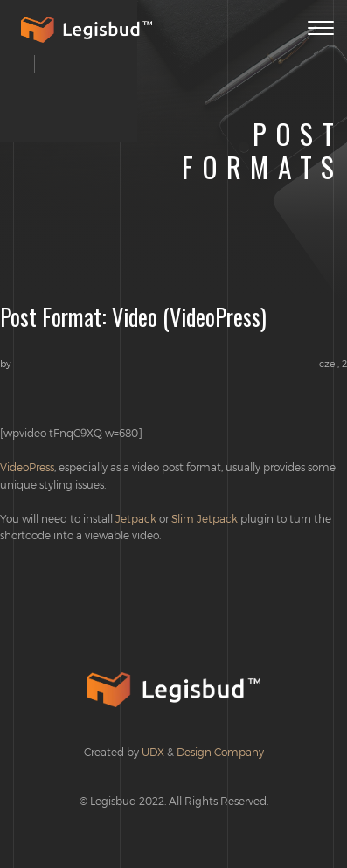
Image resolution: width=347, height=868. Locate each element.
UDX (153, 752)
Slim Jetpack (205, 518)
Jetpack (136, 518)
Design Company (220, 752)
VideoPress (27, 467)
